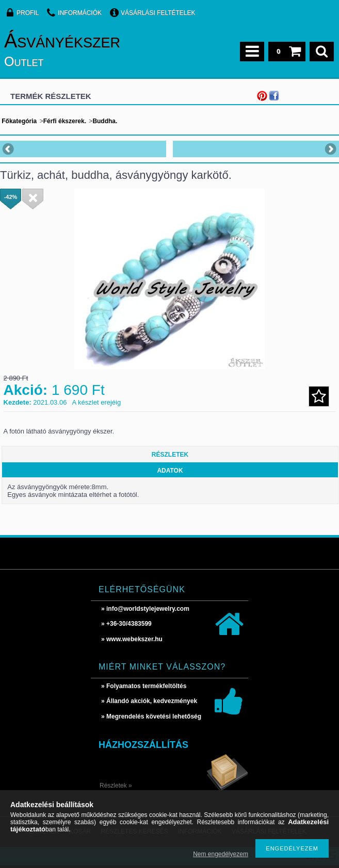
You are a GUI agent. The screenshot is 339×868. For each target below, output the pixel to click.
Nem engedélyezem (221, 854)
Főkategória (19, 121)
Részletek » (116, 786)
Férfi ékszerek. (65, 121)
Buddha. (105, 121)
